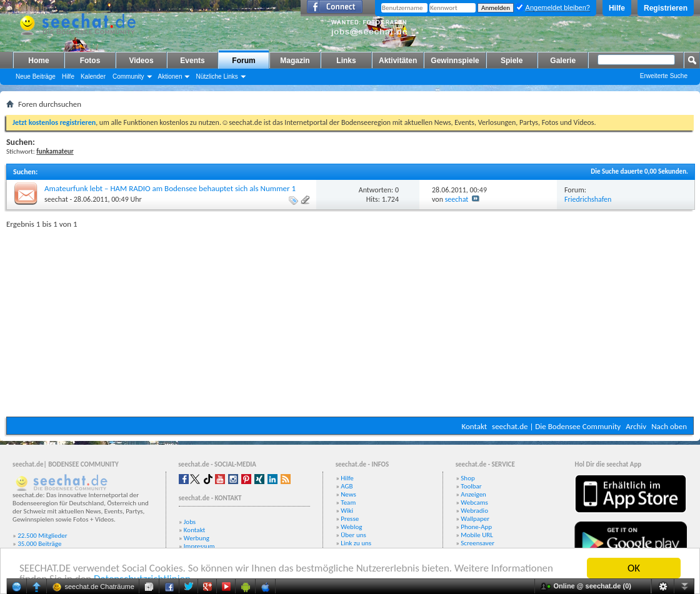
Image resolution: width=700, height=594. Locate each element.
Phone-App (476, 527)
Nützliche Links (217, 77)
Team (348, 502)
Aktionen (170, 77)
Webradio (474, 511)
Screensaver (477, 543)
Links (346, 61)
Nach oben (669, 426)
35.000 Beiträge (39, 544)
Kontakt (474, 426)
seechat (56, 199)
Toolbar (471, 486)
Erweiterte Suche (664, 76)
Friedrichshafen (588, 199)
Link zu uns (356, 543)
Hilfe (617, 8)
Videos (141, 61)
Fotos (90, 61)
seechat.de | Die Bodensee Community (556, 426)
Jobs (190, 522)
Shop (467, 478)
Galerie (563, 61)
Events (192, 61)
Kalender (93, 77)
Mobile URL (477, 535)
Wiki (347, 511)
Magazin (295, 61)
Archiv (636, 426)
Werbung (197, 538)
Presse (350, 519)
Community (128, 77)
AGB (347, 486)
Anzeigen (473, 494)
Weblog (351, 527)
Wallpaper (475, 519)
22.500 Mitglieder (42, 536)
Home (38, 61)
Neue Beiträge (36, 77)
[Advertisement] (350, 320)
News (348, 494)
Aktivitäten (398, 61)
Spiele (512, 61)
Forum (243, 61)
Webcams (474, 502)
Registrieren (666, 8)
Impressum (199, 546)
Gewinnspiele (455, 61)
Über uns (353, 535)
